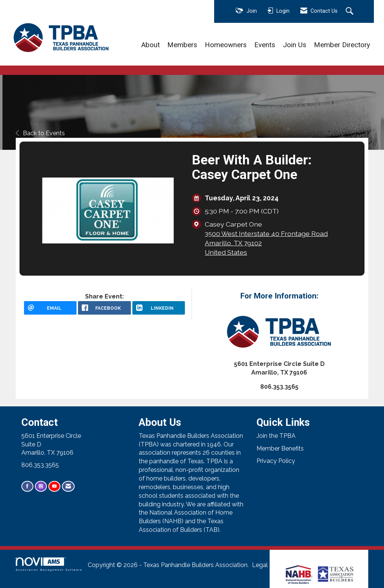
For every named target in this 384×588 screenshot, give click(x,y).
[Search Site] (350, 12)
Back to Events (40, 133)
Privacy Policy (276, 461)
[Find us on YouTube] (54, 486)
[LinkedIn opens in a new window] (159, 308)
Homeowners (226, 45)
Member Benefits (280, 448)
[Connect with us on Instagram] (41, 486)
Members (182, 45)
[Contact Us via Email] (68, 486)
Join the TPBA (276, 436)
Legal (260, 565)
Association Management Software (49, 564)
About (151, 45)
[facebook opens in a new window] (104, 308)
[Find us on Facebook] (27, 486)
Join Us (295, 45)
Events (265, 45)
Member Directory (342, 45)
